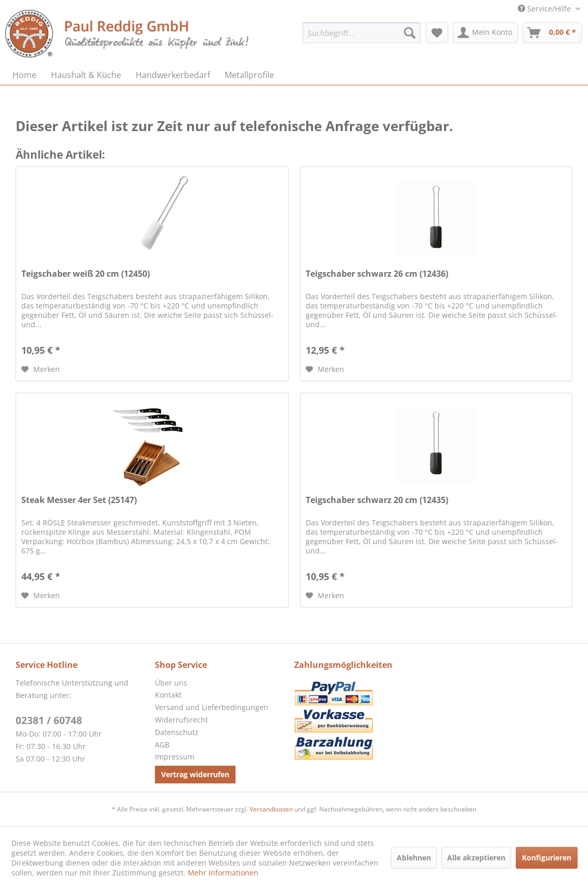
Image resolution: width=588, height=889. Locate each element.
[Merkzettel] (437, 33)
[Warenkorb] (552, 33)
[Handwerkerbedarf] (173, 75)
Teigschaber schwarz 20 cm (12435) (377, 500)
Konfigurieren (547, 858)
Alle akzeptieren (476, 858)
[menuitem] (361, 33)
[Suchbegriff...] (361, 33)
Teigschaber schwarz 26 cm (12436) (377, 274)
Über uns (171, 683)
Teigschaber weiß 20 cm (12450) (86, 274)
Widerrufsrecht (181, 720)
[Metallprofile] (249, 75)
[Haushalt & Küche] (86, 75)
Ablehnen (414, 858)
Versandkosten (271, 809)
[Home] (24, 75)
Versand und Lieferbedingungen (212, 707)
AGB (162, 745)
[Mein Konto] (485, 33)
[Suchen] (410, 33)
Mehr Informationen (223, 873)
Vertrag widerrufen (195, 774)
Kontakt (168, 695)
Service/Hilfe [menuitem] (545, 9)
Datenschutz (177, 732)
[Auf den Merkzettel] (41, 369)
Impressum (175, 757)
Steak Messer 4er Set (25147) (79, 500)
